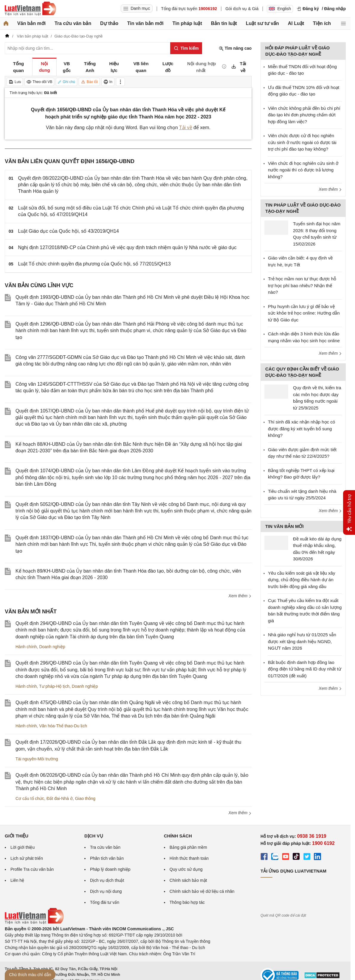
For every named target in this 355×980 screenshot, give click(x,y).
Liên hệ (17, 880)
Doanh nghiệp (52, 647)
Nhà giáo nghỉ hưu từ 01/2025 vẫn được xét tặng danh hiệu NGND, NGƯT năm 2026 (302, 641)
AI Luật (296, 23)
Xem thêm (240, 596)
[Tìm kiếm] (186, 48)
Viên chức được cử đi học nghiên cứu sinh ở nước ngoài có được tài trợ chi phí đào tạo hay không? (302, 142)
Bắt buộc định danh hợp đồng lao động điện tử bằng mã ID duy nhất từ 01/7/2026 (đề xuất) (305, 669)
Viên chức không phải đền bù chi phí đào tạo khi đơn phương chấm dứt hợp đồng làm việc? (304, 115)
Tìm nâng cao (235, 48)
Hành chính (26, 647)
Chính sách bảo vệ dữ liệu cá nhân (202, 891)
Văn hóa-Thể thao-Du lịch (63, 726)
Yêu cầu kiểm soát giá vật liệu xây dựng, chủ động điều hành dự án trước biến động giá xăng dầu (301, 580)
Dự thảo (109, 23)
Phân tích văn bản (107, 858)
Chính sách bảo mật (188, 880)
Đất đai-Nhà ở (60, 798)
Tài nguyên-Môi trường (37, 759)
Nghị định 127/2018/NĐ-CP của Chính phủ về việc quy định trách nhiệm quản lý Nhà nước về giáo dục (127, 247)
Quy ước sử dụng (186, 869)
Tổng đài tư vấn (105, 902)
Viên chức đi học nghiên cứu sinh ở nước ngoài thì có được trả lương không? (303, 170)
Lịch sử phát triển (27, 858)
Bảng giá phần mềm (188, 847)
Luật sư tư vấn (262, 23)
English (280, 9)
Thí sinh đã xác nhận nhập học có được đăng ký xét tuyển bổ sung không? (301, 429)
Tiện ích (322, 23)
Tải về (186, 128)
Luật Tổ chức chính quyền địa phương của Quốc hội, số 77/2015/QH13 (94, 264)
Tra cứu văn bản (73, 23)
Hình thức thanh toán (189, 858)
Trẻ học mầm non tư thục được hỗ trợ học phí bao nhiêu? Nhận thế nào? (302, 285)
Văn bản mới (31, 23)
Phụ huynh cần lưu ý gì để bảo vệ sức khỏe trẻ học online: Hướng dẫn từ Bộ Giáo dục (304, 313)
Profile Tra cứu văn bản (32, 869)
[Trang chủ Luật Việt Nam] (30, 9)
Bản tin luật (224, 23)
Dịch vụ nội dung (106, 891)
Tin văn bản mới (145, 23)
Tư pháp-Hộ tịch (54, 686)
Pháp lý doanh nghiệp (110, 869)
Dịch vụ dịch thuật (107, 880)
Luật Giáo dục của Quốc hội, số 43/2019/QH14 (69, 231)
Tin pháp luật (187, 23)
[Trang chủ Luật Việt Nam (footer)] (34, 923)
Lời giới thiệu (23, 847)
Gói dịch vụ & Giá (242, 9)
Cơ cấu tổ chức (30, 798)
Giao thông (85, 798)
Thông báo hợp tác (187, 902)
